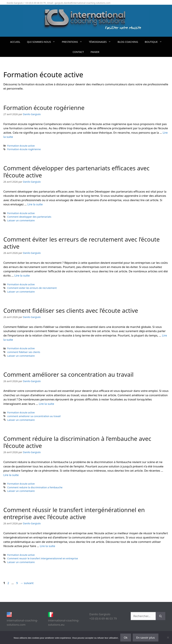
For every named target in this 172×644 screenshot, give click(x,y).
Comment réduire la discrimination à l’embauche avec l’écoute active (77, 442)
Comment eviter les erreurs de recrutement (32, 288)
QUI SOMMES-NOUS (43, 42)
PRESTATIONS (74, 42)
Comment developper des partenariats (29, 217)
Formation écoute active (21, 146)
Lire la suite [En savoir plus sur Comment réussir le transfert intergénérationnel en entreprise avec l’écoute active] (47, 546)
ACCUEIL (15, 42)
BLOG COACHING (128, 42)
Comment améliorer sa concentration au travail (68, 374)
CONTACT (78, 52)
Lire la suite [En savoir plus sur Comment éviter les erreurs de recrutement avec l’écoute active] (22, 275)
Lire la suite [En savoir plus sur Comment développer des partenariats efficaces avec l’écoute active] (35, 204)
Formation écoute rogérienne (44, 108)
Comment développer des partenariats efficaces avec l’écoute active (76, 172)
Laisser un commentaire (21, 220)
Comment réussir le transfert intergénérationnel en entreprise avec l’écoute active (74, 513)
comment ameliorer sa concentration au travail (34, 416)
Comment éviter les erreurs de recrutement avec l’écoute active (82, 243)
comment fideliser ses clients (24, 352)
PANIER (95, 52)
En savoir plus (145, 638)
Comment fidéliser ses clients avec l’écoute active (71, 310)
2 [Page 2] (9, 583)
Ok (126, 638)
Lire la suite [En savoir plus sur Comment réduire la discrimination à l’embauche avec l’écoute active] (11, 475)
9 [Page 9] (17, 583)
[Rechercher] (160, 616)
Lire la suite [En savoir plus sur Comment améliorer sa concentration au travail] (46, 404)
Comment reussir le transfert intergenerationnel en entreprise (43, 558)
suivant (27, 583)
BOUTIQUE (155, 42)
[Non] (168, 637)
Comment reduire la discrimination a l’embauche (35, 487)
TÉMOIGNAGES (102, 42)
